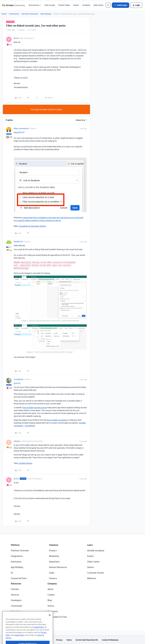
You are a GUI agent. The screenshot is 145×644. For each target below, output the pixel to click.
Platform (15, 545)
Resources (16, 584)
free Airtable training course (35, 407)
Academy (86, 5)
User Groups (50, 5)
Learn (90, 545)
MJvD (16, 38)
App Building (17, 567)
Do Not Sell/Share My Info (87, 640)
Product (53, 551)
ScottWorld (19, 379)
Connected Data (19, 578)
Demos (91, 567)
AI (12, 573)
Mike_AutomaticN (21, 128)
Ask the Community (30, 14)
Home (4, 14)
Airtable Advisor (26, 463)
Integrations (17, 556)
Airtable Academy (96, 551)
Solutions (54, 545)
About (50, 589)
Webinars (92, 578)
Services (15, 595)
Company (52, 584)
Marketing (54, 556)
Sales (52, 573)
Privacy (59, 640)
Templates (16, 611)
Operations (54, 562)
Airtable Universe (19, 617)
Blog (50, 600)
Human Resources (58, 567)
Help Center (98, 5)
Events (76, 5)
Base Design (46, 14)
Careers (51, 595)
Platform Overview (20, 551)
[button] (121, 5)
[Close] (50, 624)
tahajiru (17, 441)
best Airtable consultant (57, 420)
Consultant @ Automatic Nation (32, 226)
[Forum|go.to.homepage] (13, 5)
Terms (69, 640)
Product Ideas (64, 5)
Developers (16, 600)
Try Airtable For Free (57, 617)
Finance (53, 578)
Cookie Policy (39, 636)
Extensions (16, 562)
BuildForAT (19, 242)
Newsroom (53, 611)
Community (14, 14)
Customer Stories (96, 573)
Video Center (93, 562)
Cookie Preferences (110, 640)
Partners (15, 589)
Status (51, 606)
